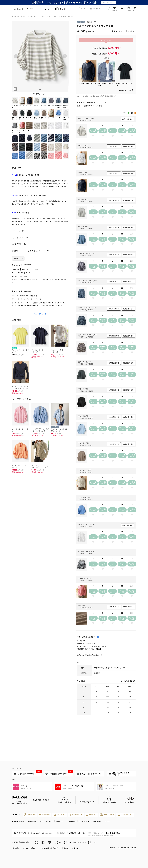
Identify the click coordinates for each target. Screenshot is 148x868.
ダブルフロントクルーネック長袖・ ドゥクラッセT (21, 387)
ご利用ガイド (16, 815)
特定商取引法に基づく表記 (50, 848)
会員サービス (91, 815)
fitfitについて (61, 821)
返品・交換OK (30, 815)
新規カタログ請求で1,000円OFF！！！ (119, 774)
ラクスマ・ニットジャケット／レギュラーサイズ (40, 466)
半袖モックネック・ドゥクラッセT (40, 351)
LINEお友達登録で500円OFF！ (59, 773)
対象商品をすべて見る (125, 90)
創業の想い (72, 821)
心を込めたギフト (76, 815)
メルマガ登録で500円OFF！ (27, 773)
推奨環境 (65, 848)
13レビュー (47, 251)
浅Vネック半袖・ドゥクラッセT (20, 351)
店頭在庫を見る (128, 146)
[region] (74, 9)
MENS (38, 9)
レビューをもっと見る (40, 314)
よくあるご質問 (84, 821)
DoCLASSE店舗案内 (18, 821)
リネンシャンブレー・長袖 (20, 430)
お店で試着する (127, 119)
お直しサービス (60, 815)
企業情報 (75, 848)
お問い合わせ (97, 821)
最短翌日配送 (45, 815)
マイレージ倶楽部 (107, 815)
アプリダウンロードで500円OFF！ (89, 774)
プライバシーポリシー (30, 848)
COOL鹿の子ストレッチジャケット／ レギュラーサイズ (40, 431)
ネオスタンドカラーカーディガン (20, 466)
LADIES (31, 9)
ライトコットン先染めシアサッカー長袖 (59, 430)
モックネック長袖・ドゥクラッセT (59, 351)
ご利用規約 (15, 848)
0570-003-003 (113, 833)
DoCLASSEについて (46, 821)
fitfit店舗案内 (32, 821)
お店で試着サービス (125, 815)
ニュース (108, 821)
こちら (105, 646)
